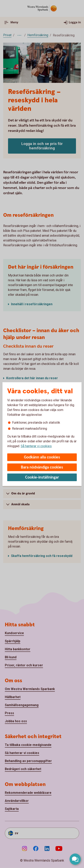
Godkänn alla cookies (42, 457)
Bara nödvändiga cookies (42, 467)
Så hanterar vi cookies (36, 446)
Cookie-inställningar (42, 477)
